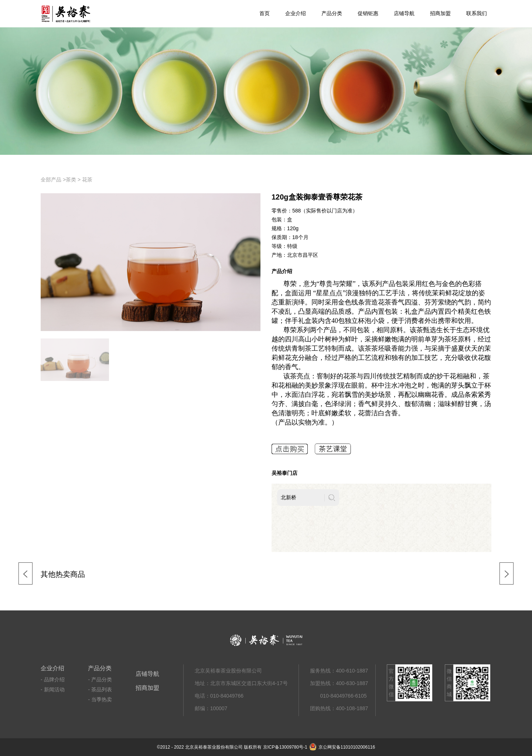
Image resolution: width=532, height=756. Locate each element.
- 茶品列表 (100, 689)
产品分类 (332, 13)
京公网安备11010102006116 (342, 747)
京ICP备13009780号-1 (285, 747)
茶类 (71, 180)
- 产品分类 (100, 680)
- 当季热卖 (100, 699)
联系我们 (477, 13)
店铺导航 (404, 13)
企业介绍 (296, 13)
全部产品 (51, 180)
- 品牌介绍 (53, 680)
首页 (265, 13)
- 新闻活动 (53, 689)
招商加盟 (440, 13)
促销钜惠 (368, 13)
